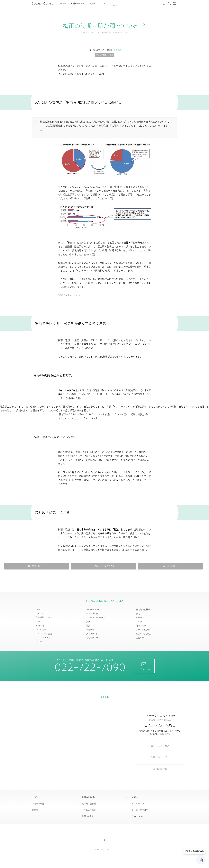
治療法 (135, 797)
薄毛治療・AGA (93, 638)
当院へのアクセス (160, 746)
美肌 (111, 55)
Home (63, 4)
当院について (138, 816)
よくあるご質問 (89, 810)
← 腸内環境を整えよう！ (37, 566)
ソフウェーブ (42, 629)
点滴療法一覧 (38, 804)
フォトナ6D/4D (143, 629)
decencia (75, 295)
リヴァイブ (41, 613)
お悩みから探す (78, 4)
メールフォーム (144, 666)
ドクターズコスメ (140, 804)
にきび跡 (40, 625)
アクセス (104, 4)
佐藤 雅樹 (118, 50)
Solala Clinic (42, 4)
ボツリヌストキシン (45, 638)
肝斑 (88, 621)
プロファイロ (92, 634)
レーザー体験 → (170, 566)
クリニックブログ (140, 810)
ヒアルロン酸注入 (144, 634)
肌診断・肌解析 (89, 804)
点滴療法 (90, 629)
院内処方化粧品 (143, 609)
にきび (139, 621)
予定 (138, 613)
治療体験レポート (44, 617)
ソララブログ (95, 33)
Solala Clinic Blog (103, 566)
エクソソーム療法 (44, 634)
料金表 (92, 4)
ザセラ (39, 609)
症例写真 (140, 638)
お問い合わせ (160, 768)
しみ (38, 621)
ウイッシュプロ (93, 609)
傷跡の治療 (141, 625)
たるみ (139, 617)
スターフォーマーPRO (96, 617)
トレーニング (42, 642)
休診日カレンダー (160, 757)
